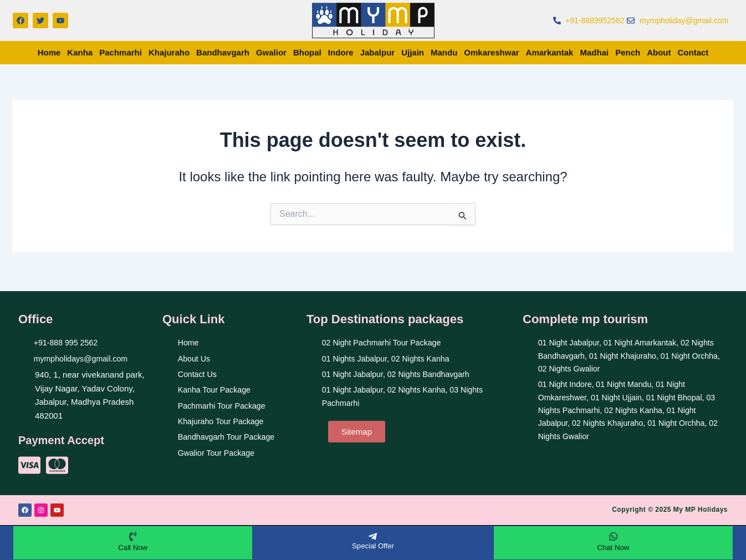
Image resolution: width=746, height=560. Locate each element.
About (659, 52)
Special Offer (373, 544)
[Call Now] (133, 535)
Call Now (133, 546)
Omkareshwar (491, 52)
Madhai (594, 52)
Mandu (444, 52)
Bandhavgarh (223, 52)
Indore (341, 52)
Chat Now (613, 546)
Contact (693, 52)
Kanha (80, 52)
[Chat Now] (613, 535)
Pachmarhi (121, 52)
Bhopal (307, 52)
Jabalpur (378, 52)
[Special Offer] (373, 535)
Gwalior (271, 52)
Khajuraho (169, 52)
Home (49, 52)
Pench (628, 52)
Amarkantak (550, 52)
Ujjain (413, 52)
